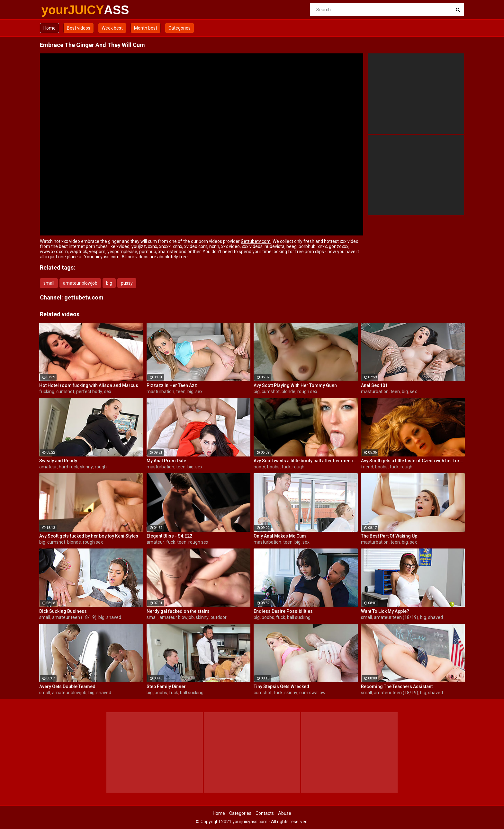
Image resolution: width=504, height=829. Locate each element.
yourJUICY (58, 10)
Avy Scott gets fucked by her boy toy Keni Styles (89, 536)
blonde (288, 391)
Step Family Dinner (166, 686)
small (49, 283)
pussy (127, 283)
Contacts (265, 813)
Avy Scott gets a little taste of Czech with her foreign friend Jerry (413, 461)
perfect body (89, 391)
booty (259, 467)
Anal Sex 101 (374, 385)
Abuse (285, 813)
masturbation (160, 391)
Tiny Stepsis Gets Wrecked (281, 686)
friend (367, 467)
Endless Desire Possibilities (283, 611)
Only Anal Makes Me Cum (280, 536)
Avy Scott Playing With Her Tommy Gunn (295, 385)
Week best (112, 28)
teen (181, 391)
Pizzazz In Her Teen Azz (172, 385)
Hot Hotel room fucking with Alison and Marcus (89, 385)
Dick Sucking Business (63, 611)
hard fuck (68, 467)
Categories (180, 28)
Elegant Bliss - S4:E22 (169, 536)
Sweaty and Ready (58, 461)
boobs (273, 467)
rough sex (307, 391)
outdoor (219, 617)
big (109, 283)
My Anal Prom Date (166, 461)
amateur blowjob (80, 283)
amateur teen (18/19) (74, 617)
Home (50, 28)
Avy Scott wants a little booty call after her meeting (306, 461)
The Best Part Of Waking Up (389, 536)
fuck (286, 467)
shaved (114, 617)
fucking (47, 391)
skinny (86, 467)
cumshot (65, 391)
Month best (146, 28)
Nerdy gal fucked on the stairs (178, 611)
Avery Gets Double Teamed (67, 686)
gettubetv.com (84, 297)
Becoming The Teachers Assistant (397, 686)
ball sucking (299, 617)
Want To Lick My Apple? (385, 611)
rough (101, 467)
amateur (48, 467)
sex (108, 391)
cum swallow (312, 693)
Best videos (79, 28)
